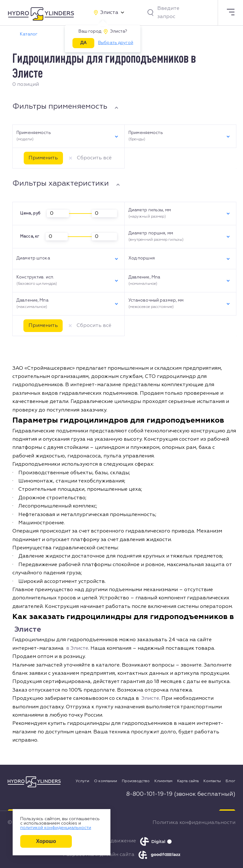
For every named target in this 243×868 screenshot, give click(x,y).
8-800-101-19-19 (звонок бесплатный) (181, 794)
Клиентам (163, 781)
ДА (83, 43)
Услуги (82, 781)
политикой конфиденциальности (56, 828)
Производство (136, 781)
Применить (43, 158)
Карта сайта (188, 781)
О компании (106, 781)
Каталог (29, 34)
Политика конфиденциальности (194, 823)
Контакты (212, 781)
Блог (231, 781)
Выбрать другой (116, 43)
